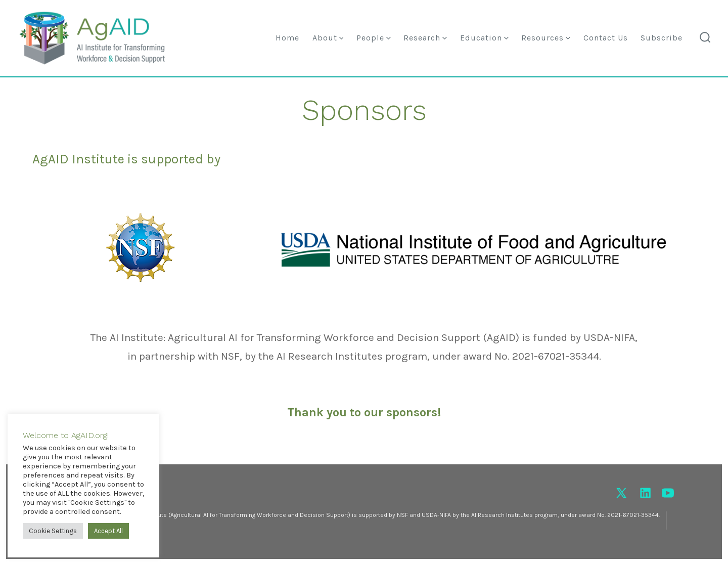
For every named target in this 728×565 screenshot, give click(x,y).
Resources (546, 38)
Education (484, 38)
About (328, 38)
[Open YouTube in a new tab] (668, 493)
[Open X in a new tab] (621, 493)
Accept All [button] (108, 531)
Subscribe (662, 38)
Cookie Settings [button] (53, 531)
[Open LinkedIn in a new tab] (645, 493)
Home (287, 38)
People (374, 38)
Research (425, 38)
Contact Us (606, 38)
